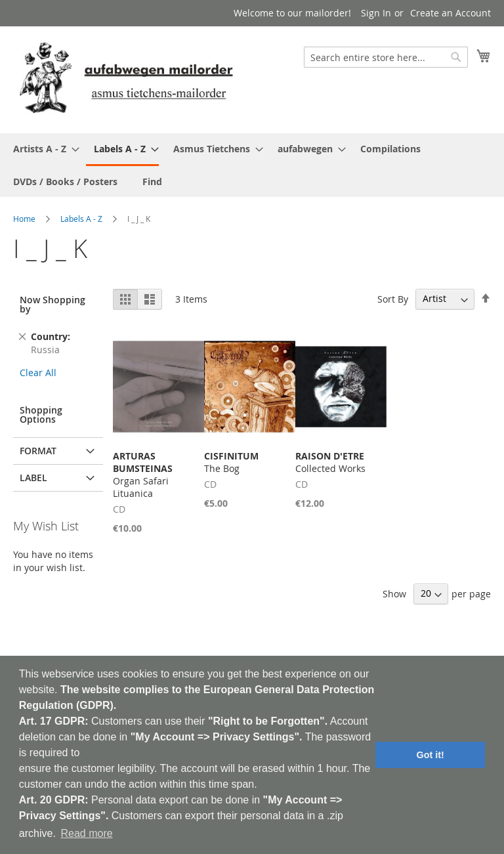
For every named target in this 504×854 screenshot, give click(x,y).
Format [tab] (38, 451)
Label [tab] (33, 478)
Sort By (393, 298)
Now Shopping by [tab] (52, 304)
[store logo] (126, 79)
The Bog (231, 462)
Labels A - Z (81, 219)
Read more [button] (86, 833)
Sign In (376, 13)
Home (24, 219)
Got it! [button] (430, 755)
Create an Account (451, 13)
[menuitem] (42, 149)
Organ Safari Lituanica (143, 475)
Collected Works (330, 462)
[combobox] (386, 57)
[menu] (252, 165)
